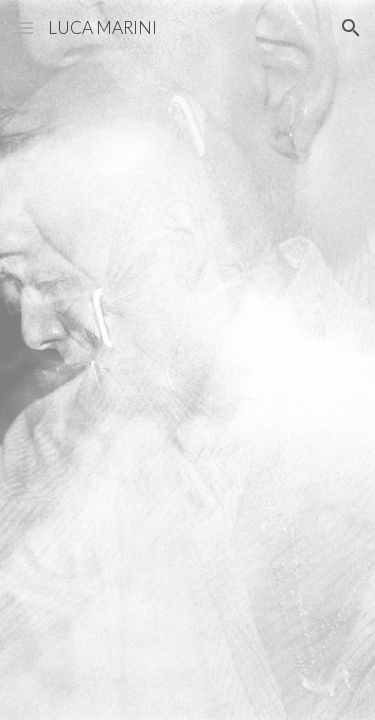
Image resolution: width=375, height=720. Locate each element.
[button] (24, 27)
